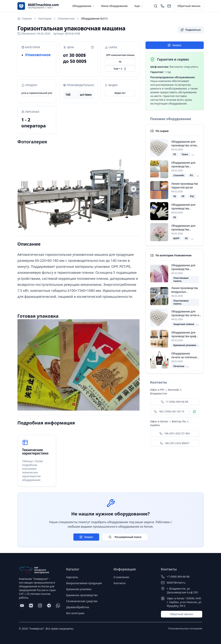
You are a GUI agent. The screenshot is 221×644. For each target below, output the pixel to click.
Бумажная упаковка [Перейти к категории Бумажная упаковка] (79, 589)
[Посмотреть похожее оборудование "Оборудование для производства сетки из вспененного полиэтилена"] (175, 148)
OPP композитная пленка (120, 55)
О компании (121, 577)
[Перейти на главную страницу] (25, 19)
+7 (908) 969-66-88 (178, 577)
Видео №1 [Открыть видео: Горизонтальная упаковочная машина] (120, 93)
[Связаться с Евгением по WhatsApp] (195, 412)
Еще (139, 6)
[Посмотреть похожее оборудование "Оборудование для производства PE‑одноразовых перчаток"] (175, 211)
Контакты (120, 583)
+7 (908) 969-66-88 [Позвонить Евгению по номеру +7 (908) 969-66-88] (175, 402)
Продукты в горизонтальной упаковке (37, 93)
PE (120, 62)
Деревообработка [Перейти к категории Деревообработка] (78, 607)
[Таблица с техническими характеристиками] (37, 461)
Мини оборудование (114, 6)
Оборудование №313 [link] (94, 18)
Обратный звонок (189, 6)
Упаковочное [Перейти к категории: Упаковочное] (66, 18)
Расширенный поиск (125, 537)
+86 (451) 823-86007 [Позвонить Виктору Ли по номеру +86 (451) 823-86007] (175, 443)
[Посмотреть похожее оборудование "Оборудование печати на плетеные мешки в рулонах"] (175, 360)
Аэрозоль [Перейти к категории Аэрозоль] (72, 577)
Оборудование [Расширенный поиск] (82, 6)
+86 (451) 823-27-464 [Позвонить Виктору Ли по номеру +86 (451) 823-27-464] (175, 433)
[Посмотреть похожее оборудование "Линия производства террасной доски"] (175, 190)
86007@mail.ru (176, 583)
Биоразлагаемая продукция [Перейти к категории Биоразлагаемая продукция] (84, 583)
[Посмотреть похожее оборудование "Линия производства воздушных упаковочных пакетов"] (175, 296)
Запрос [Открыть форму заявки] (175, 45)
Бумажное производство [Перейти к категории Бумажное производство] (82, 595)
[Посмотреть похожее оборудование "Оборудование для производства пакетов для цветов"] (175, 232)
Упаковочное (38, 55)
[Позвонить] (162, 6)
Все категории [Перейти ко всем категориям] (75, 613)
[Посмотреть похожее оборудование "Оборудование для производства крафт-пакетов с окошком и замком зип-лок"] (175, 339)
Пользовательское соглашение (185, 629)
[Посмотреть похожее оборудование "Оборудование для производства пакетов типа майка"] (175, 273)
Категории (45, 18)
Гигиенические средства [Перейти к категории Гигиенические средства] (82, 601)
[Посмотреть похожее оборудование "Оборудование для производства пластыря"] (175, 169)
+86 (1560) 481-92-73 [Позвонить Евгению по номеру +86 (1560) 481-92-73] (169, 411)
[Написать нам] (169, 6)
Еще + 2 (120, 69)
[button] (191, 30)
